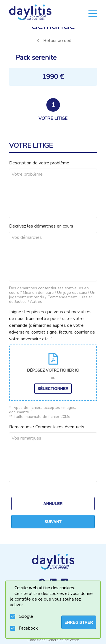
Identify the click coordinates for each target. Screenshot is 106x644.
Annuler (53, 504)
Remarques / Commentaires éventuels (47, 427)
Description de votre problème (39, 163)
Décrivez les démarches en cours (41, 226)
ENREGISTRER (79, 622)
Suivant (53, 522)
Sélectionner (53, 389)
